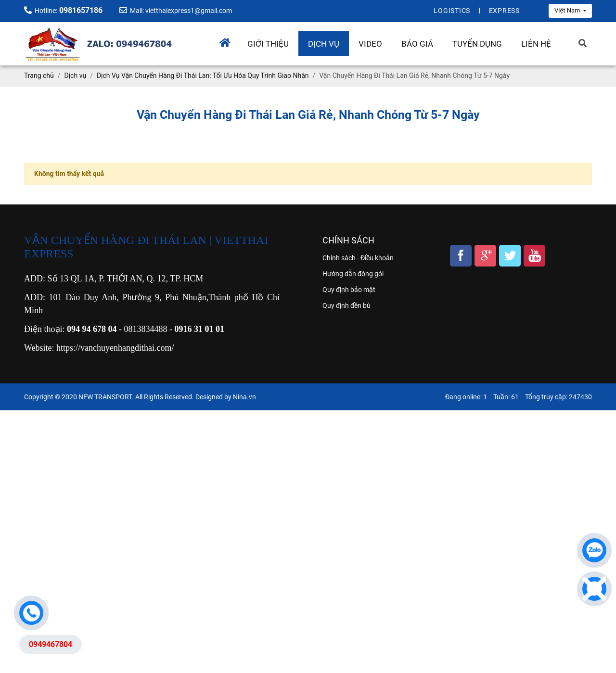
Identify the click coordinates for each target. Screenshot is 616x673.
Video (370, 44)
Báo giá (417, 44)
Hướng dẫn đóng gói (353, 274)
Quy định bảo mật (349, 290)
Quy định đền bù (346, 305)
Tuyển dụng (477, 44)
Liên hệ (536, 44)
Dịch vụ (324, 44)
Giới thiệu (268, 44)
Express (504, 11)
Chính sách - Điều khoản (358, 258)
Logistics (452, 11)
